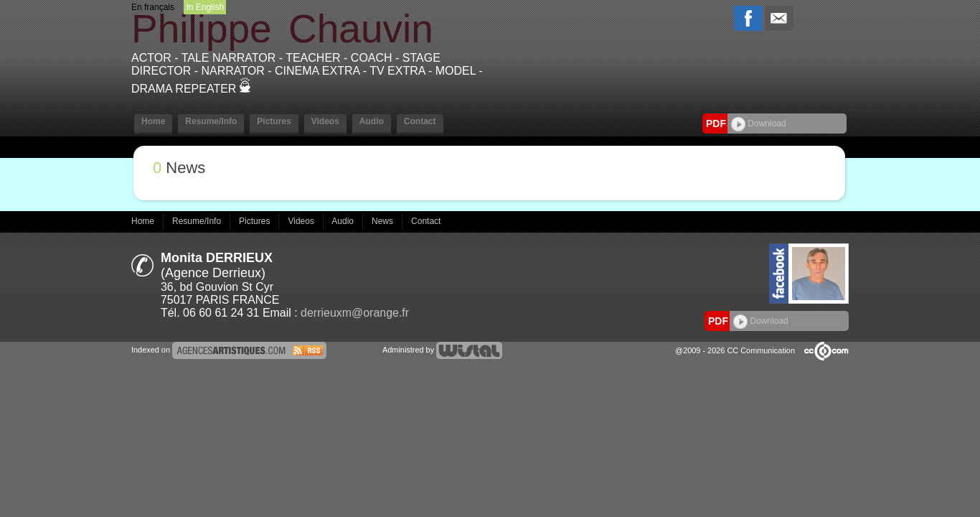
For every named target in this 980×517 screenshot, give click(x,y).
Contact (420, 121)
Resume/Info (211, 121)
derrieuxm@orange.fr (355, 313)
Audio (372, 121)
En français (153, 7)
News (383, 221)
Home (153, 121)
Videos (325, 121)
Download (759, 124)
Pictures (274, 121)
